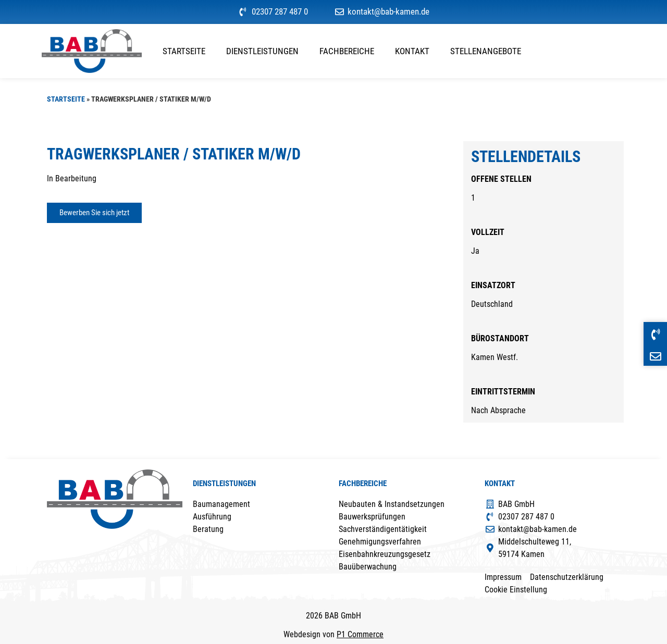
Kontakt (412, 51)
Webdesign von (333, 634)
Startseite (184, 51)
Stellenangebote (486, 51)
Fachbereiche (347, 51)
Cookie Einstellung (516, 590)
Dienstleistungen (262, 51)
